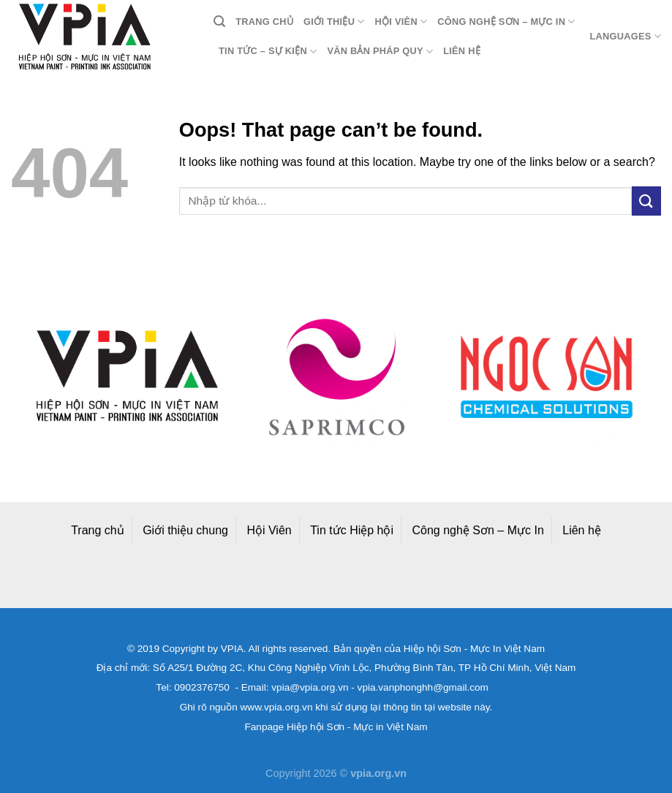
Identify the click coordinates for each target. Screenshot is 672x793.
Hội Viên (269, 530)
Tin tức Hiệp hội (352, 530)
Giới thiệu (334, 22)
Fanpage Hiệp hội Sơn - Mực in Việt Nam (336, 727)
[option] (127, 376)
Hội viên (401, 22)
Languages (625, 36)
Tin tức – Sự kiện (268, 52)
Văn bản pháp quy (380, 52)
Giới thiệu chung (185, 530)
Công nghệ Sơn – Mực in (506, 22)
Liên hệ (462, 51)
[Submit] (646, 201)
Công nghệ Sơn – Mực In (478, 530)
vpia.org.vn (378, 773)
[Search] (219, 22)
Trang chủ (264, 22)
